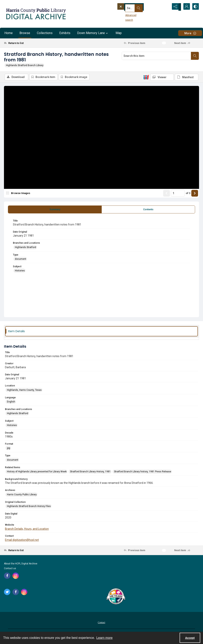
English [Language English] (11, 402)
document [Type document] (21, 260)
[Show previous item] (167, 194)
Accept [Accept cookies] (190, 638)
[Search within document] (195, 56)
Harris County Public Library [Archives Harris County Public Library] (22, 495)
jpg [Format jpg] (9, 449)
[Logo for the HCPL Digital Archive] (36, 14)
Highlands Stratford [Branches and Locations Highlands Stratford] (25, 248)
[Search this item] (156, 56)
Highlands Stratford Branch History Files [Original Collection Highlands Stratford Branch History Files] (29, 507)
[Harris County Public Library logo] (116, 597)
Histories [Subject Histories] (20, 271)
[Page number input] (178, 194)
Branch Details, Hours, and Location (27, 529)
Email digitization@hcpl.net (22, 540)
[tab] (55, 210)
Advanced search (128, 14)
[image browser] (19, 194)
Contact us (10, 569)
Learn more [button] (104, 638)
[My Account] (185, 7)
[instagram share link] (16, 576)
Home (9, 33)
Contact (101, 623)
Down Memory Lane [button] (93, 33)
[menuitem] (101, 623)
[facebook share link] (7, 576)
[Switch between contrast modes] (195, 7)
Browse (25, 33)
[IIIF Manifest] (187, 77)
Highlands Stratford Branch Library (25, 65)
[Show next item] (195, 194)
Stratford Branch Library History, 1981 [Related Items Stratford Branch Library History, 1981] (90, 472)
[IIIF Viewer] (162, 77)
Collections (45, 33)
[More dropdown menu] (190, 33)
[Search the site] (136, 7)
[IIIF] (146, 77)
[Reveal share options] (175, 7)
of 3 (188, 194)
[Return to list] (30, 43)
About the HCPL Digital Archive (21, 564)
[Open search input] (165, 7)
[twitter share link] (7, 592)
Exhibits (65, 33)
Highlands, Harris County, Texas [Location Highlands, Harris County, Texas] (24, 390)
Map (119, 33)
